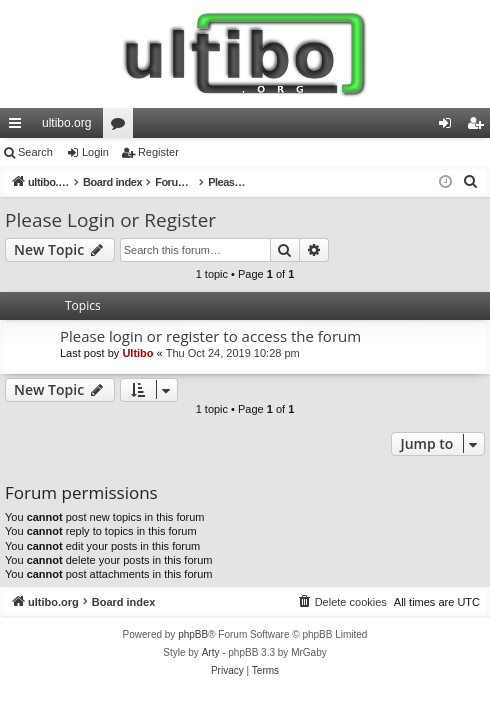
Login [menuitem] (449, 127)
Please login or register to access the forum (210, 336)
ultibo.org (66, 123)
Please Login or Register (110, 220)
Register (158, 152)
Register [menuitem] (479, 127)
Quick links (19, 127)
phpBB (193, 634)
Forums (122, 127)
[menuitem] (471, 182)
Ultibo (137, 353)
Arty (211, 652)
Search (35, 152)
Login (95, 152)
